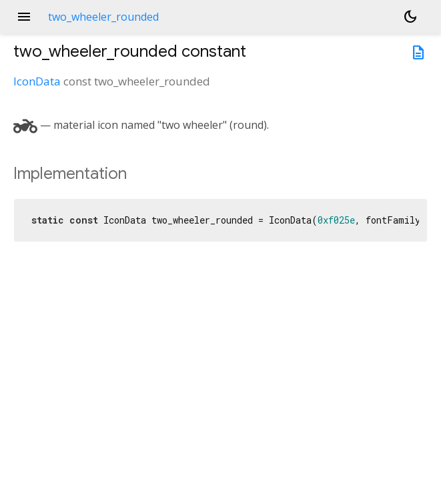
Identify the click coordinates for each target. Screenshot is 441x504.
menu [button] (24, 17)
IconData (37, 81)
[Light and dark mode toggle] (410, 17)
